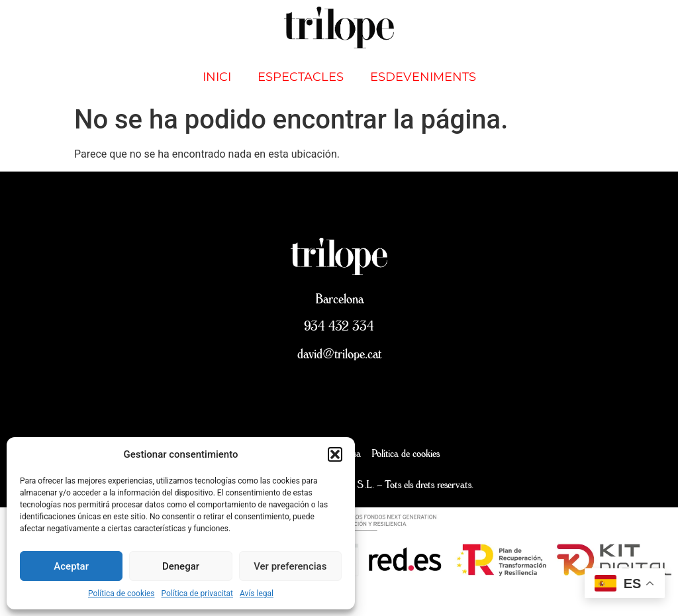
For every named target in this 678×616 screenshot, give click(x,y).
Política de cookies (121, 593)
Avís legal (257, 593)
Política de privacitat (198, 593)
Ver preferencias (290, 566)
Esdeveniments (423, 77)
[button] (335, 454)
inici (217, 77)
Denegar (181, 566)
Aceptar (71, 566)
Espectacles (301, 77)
